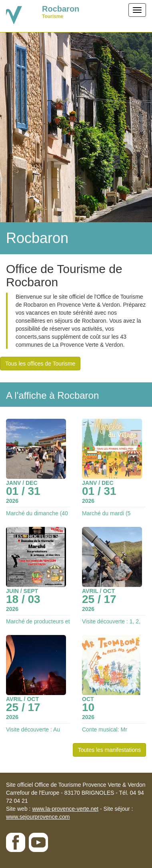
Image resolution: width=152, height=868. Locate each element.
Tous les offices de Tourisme (40, 364)
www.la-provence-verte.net (65, 809)
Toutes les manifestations (109, 750)
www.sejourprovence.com (38, 817)
